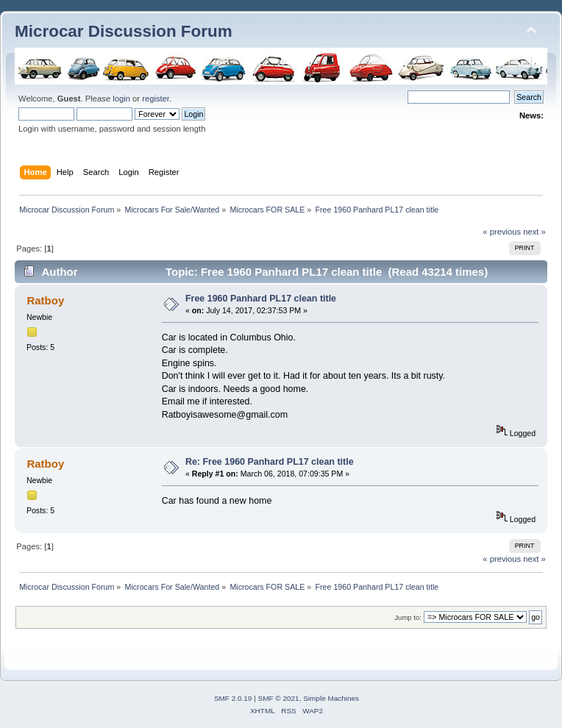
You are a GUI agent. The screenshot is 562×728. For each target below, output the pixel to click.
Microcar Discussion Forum (124, 31)
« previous (502, 232)
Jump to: (408, 617)
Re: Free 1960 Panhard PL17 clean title (270, 462)
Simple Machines (331, 698)
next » (534, 232)
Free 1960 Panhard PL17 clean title (261, 299)
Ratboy (45, 300)
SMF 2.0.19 (233, 698)
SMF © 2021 (279, 698)
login (121, 99)
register (156, 99)
